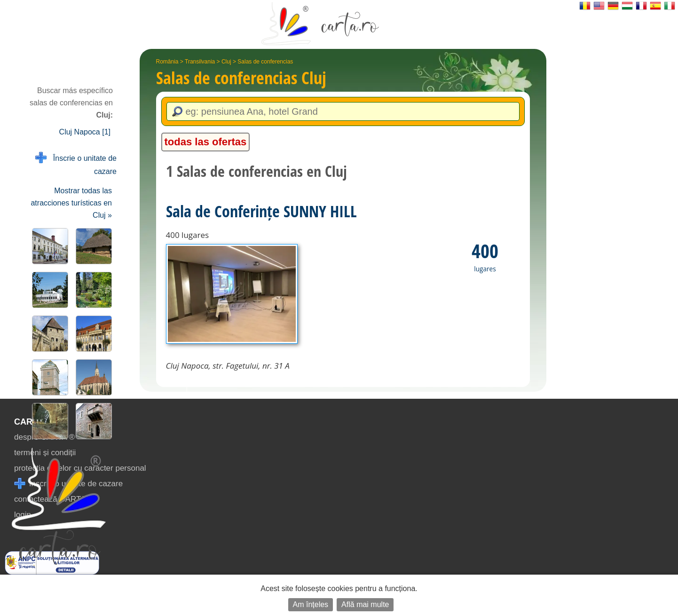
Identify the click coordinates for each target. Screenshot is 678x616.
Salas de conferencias (265, 62)
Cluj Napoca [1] (85, 132)
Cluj (226, 62)
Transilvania (200, 62)
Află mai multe (365, 604)
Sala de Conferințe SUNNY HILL (261, 211)
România (167, 62)
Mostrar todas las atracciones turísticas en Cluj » (71, 203)
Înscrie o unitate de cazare (76, 164)
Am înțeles (311, 604)
